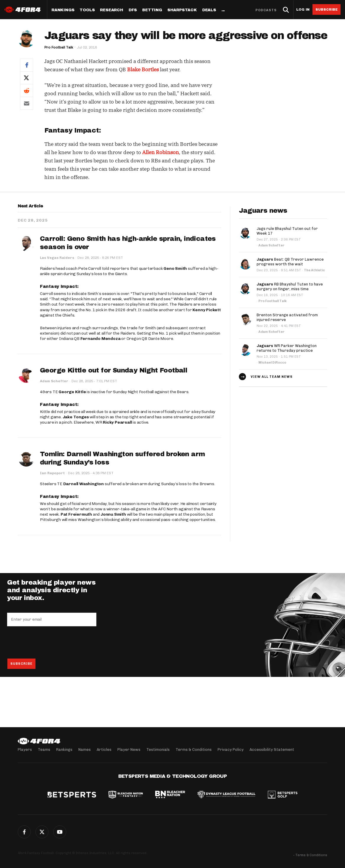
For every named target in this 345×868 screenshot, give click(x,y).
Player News (129, 750)
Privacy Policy (231, 750)
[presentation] (52, 642)
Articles (104, 750)
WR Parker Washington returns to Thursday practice (287, 348)
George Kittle (72, 392)
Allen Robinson (161, 152)
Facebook (24, 832)
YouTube (60, 832)
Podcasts (266, 10)
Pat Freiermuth (76, 514)
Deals (209, 10)
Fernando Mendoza (101, 339)
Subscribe (327, 9)
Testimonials (158, 750)
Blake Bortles (143, 70)
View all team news (272, 377)
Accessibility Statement (272, 750)
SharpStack (182, 10)
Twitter (42, 832)
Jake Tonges (76, 417)
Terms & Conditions (194, 750)
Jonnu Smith (113, 514)
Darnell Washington (84, 484)
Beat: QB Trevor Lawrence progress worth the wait (290, 262)
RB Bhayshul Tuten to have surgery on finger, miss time (290, 287)
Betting (152, 10)
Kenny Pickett (206, 310)
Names (85, 750)
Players (25, 750)
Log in (303, 10)
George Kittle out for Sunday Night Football (114, 370)
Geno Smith (175, 268)
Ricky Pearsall (117, 422)
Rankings (63, 10)
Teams (44, 750)
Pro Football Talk (59, 47)
